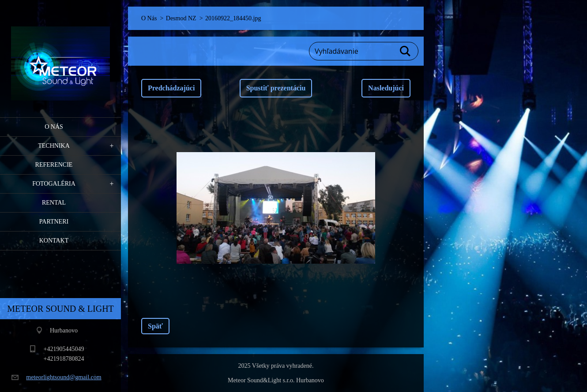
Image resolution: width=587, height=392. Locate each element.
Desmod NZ (181, 18)
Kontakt (54, 241)
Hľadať (406, 51)
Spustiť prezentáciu (276, 88)
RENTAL (54, 203)
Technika (54, 146)
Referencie (54, 165)
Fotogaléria (54, 184)
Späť (155, 326)
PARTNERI (54, 222)
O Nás (54, 127)
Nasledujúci (386, 88)
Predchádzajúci (171, 88)
